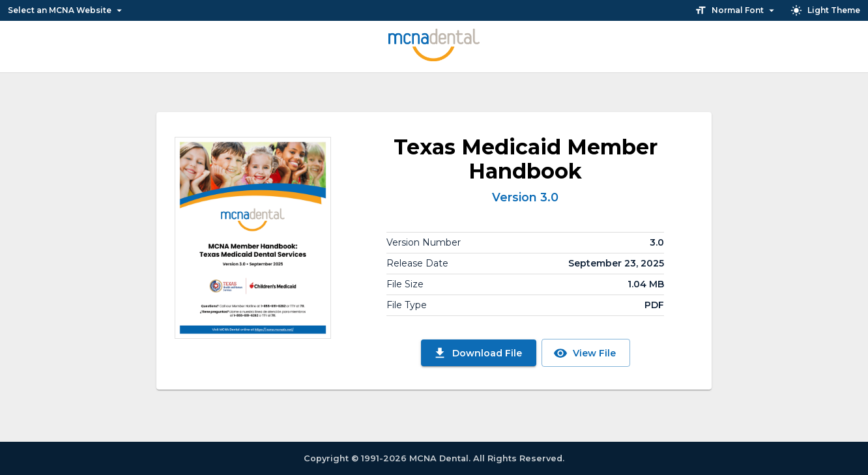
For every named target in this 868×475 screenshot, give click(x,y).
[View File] (253, 238)
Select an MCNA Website (66, 10)
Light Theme (825, 10)
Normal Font (736, 10)
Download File (477, 353)
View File (585, 353)
